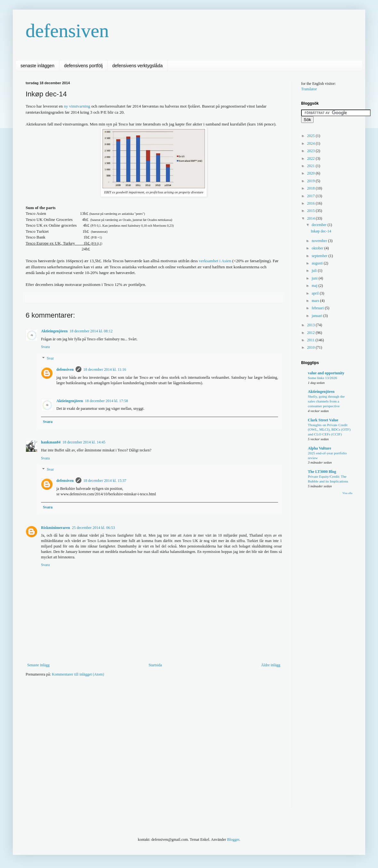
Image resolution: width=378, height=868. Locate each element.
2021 (312, 166)
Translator (309, 89)
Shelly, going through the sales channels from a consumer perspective (326, 401)
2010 (312, 347)
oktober (318, 248)
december (320, 225)
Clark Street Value (323, 420)
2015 (312, 211)
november (320, 241)
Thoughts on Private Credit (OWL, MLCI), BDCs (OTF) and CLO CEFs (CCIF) (329, 430)
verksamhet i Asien (215, 261)
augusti (318, 263)
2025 (312, 136)
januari (317, 316)
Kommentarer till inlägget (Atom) (78, 674)
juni (315, 278)
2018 (312, 188)
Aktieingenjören (54, 331)
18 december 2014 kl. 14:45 (84, 442)
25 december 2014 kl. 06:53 (93, 528)
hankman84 (51, 442)
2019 (312, 181)
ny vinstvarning (77, 106)
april (316, 293)
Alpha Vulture (320, 448)
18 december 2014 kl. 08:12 (91, 331)
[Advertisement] (60, 747)
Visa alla (347, 493)
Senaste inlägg (38, 665)
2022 (312, 158)
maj (315, 286)
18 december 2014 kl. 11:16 (105, 369)
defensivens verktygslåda (138, 66)
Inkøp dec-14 (321, 231)
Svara (45, 347)
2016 (312, 203)
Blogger (233, 840)
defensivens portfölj (83, 66)
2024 (312, 143)
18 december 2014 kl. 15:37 (105, 481)
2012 (312, 333)
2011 (312, 340)
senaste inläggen (37, 66)
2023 (312, 151)
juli (315, 271)
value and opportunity (326, 373)
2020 (312, 173)
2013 (312, 325)
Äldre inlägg (271, 665)
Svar (50, 358)
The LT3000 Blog (322, 472)
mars (316, 301)
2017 (312, 196)
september (320, 256)
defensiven (67, 31)
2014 (312, 218)
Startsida (155, 665)
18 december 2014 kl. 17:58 (106, 401)
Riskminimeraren (55, 528)
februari (318, 308)
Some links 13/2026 (322, 378)
